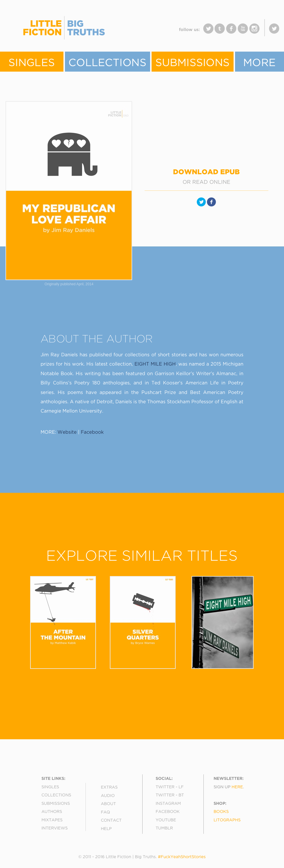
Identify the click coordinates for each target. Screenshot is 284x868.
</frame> (119, 32)
